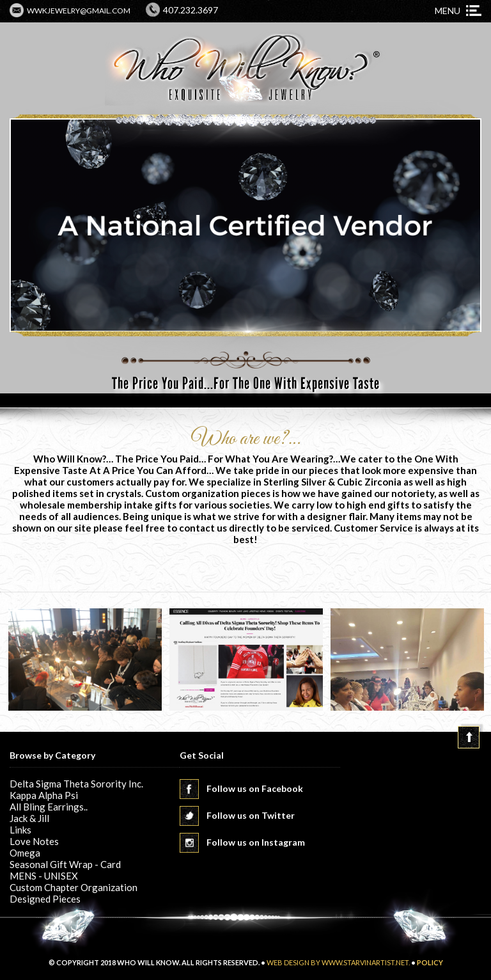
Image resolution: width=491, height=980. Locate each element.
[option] (85, 660)
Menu (448, 11)
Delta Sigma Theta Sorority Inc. (76, 784)
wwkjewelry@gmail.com (79, 11)
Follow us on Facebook (255, 788)
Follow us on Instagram (256, 842)
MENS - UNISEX (44, 876)
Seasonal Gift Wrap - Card (65, 864)
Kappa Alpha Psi (44, 795)
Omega (25, 853)
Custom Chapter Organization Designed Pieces (74, 893)
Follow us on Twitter (251, 815)
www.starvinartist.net (365, 962)
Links (20, 830)
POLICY (430, 962)
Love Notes (34, 841)
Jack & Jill (29, 818)
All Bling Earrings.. (49, 807)
